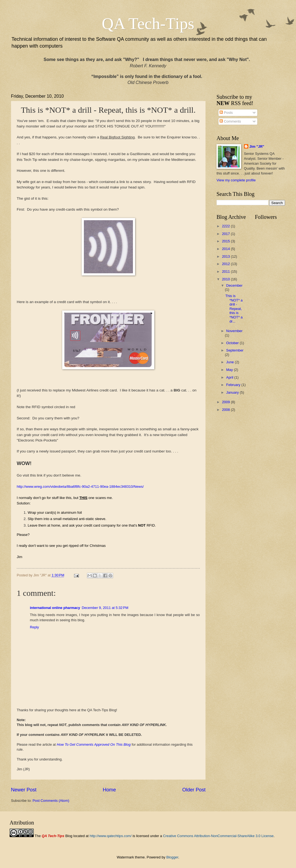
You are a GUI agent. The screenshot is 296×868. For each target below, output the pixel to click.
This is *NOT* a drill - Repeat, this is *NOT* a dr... (234, 309)
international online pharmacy (55, 608)
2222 (226, 226)
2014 (226, 249)
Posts (226, 113)
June (230, 362)
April (230, 377)
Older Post (194, 790)
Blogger (172, 857)
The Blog (53, 836)
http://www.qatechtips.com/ (111, 836)
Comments (230, 121)
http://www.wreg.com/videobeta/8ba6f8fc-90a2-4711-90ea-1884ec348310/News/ (80, 487)
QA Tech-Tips (148, 24)
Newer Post (24, 790)
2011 (226, 272)
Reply (34, 627)
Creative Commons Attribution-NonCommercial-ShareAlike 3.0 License (218, 836)
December (234, 285)
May (230, 370)
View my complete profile (236, 180)
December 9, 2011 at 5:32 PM (105, 608)
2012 (226, 264)
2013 (226, 256)
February (234, 385)
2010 (226, 279)
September (235, 350)
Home (109, 790)
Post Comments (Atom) (51, 801)
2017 (226, 234)
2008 (226, 410)
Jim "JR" (257, 146)
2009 (226, 402)
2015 (226, 241)
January (233, 392)
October (233, 343)
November (234, 331)
